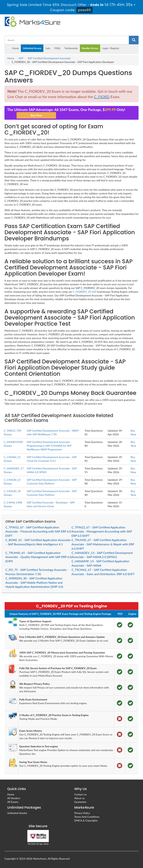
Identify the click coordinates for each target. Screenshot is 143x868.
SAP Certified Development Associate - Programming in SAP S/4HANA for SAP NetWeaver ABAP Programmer (49, 446)
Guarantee (80, 802)
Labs (48, 48)
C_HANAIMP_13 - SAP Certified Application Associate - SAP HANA (100, 563)
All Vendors (14, 798)
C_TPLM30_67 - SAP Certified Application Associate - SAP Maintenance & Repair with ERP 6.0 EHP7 (103, 544)
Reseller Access (90, 48)
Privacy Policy (82, 813)
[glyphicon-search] (134, 40)
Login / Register (111, 48)
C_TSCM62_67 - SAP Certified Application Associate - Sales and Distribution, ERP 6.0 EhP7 (103, 572)
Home (16, 48)
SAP (21, 58)
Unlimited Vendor (17, 813)
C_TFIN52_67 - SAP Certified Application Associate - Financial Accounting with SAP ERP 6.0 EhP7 (38, 531)
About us (80, 798)
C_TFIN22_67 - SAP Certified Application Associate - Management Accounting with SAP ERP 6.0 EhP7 (102, 531)
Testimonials (71, 48)
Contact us (80, 794)
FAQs (57, 48)
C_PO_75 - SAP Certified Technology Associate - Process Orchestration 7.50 (37, 572)
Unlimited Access (32, 48)
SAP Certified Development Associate (49, 58)
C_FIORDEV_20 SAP (85, 292)
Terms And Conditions (87, 817)
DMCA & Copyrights (86, 820)
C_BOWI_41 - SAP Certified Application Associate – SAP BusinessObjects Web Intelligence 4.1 (38, 542)
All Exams (13, 802)
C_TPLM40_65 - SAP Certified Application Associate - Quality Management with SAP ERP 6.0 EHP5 (38, 557)
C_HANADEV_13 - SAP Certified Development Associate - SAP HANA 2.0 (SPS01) (102, 555)
